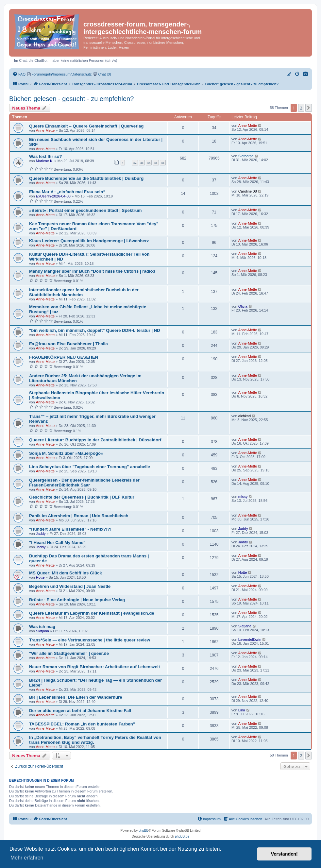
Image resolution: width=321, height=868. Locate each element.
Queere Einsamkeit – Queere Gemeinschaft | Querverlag (86, 126)
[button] (309, 108)
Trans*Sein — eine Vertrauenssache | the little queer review (90, 640)
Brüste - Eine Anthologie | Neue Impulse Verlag (77, 600)
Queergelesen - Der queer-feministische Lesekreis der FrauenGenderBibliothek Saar (84, 483)
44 (149, 163)
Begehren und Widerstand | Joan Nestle (70, 586)
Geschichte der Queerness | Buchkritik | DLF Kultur (82, 497)
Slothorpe (246, 156)
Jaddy (41, 534)
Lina (242, 710)
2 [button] (301, 108)
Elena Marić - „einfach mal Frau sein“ (67, 192)
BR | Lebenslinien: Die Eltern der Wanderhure (76, 697)
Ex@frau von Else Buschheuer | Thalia (68, 344)
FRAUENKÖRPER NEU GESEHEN (64, 357)
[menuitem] (306, 74)
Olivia (243, 306)
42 (135, 163)
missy (243, 497)
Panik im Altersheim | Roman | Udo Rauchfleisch (79, 516)
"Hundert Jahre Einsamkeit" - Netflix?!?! (70, 529)
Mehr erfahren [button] (27, 858)
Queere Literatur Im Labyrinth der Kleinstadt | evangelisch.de (92, 613)
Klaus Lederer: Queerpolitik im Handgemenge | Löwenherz (89, 241)
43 (142, 163)
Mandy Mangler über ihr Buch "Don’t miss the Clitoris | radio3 (92, 271)
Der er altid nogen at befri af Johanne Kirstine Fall (80, 711)
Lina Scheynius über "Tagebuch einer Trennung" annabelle (90, 467)
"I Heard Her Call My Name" (57, 543)
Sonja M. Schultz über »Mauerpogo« (66, 453)
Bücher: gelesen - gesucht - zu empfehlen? (71, 99)
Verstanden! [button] (284, 854)
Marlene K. (45, 161)
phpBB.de (182, 836)
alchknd (245, 416)
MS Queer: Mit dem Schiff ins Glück (66, 573)
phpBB (144, 831)
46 (163, 163)
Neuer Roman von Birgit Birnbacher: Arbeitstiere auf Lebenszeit (94, 667)
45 (156, 163)
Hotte (40, 577)
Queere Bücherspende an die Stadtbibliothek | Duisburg (86, 178)
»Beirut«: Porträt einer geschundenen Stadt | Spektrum (85, 210)
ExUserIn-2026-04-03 (53, 196)
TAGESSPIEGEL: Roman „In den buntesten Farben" (82, 724)
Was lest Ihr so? (46, 156)
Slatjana (42, 631)
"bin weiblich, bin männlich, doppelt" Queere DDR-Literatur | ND (95, 330)
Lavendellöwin (250, 639)
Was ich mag (42, 627)
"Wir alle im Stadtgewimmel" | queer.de (69, 653)
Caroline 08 (248, 191)
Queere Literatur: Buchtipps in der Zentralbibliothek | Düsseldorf (95, 440)
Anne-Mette (45, 130)
